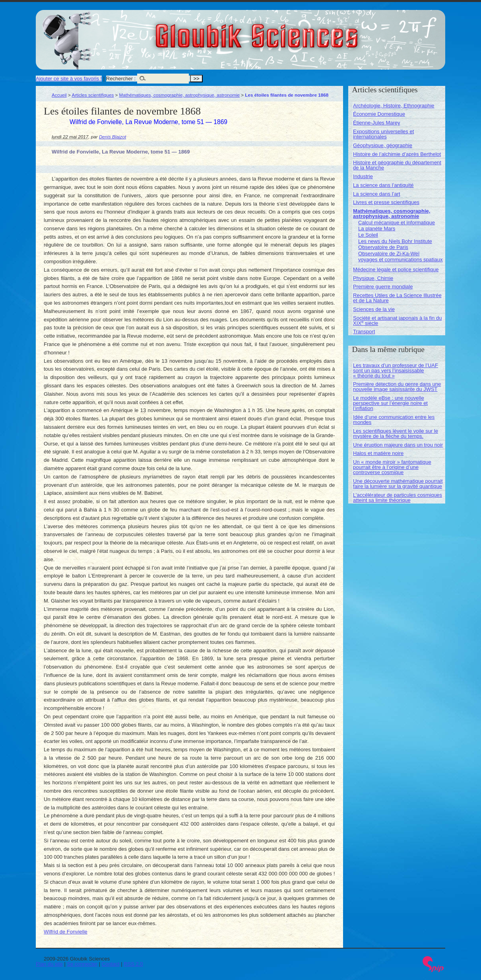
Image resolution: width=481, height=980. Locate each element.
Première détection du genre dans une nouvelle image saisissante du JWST (397, 387)
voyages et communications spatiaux (400, 260)
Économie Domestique (379, 114)
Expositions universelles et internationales (383, 134)
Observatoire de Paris (383, 247)
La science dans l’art (377, 194)
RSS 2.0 (133, 964)
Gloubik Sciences (302, 31)
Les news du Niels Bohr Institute (395, 241)
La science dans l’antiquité (383, 185)
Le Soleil (368, 235)
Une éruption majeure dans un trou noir (398, 445)
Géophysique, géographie (383, 145)
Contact (111, 964)
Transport (364, 332)
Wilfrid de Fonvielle (66, 932)
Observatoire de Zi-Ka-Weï (389, 254)
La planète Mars (377, 228)
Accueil (59, 95)
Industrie (363, 176)
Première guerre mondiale (383, 287)
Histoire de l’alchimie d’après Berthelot (397, 154)
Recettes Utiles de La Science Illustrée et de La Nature (397, 298)
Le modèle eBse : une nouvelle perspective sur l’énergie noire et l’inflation (390, 403)
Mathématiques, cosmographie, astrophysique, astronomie (179, 95)
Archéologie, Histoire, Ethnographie (394, 106)
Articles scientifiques (93, 95)
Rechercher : (121, 79)
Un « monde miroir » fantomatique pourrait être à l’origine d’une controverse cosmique (392, 467)
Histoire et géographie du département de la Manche (397, 165)
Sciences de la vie (374, 309)
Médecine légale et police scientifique (396, 269)
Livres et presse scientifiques (386, 202)
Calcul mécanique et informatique (397, 223)
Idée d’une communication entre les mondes (394, 420)
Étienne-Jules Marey (377, 123)
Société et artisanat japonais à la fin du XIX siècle (397, 321)
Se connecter (82, 964)
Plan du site (49, 964)
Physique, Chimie (373, 278)
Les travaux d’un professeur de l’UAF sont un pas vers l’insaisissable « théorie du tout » (396, 370)
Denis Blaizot (112, 137)
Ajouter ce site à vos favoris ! (69, 79)
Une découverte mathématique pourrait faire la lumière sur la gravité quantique (398, 484)
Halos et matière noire (378, 453)
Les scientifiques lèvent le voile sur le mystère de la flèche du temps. (396, 434)
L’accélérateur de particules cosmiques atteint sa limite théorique (398, 498)
